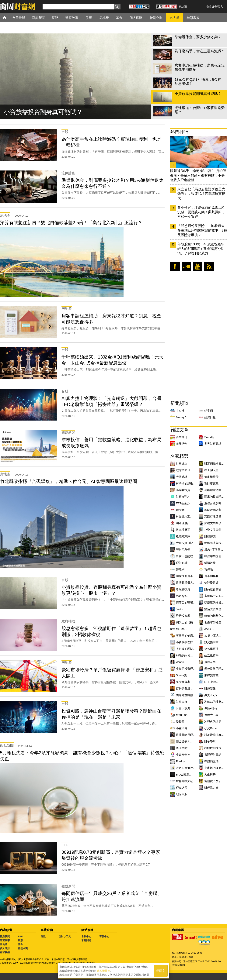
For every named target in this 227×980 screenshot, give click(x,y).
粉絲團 (183, 7)
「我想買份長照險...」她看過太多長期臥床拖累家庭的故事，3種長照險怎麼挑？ (202, 230)
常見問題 (86, 940)
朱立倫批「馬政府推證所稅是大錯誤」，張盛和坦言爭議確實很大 (201, 194)
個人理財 (5, 948)
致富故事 (5, 940)
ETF (20, 936)
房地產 (4, 944)
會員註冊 (212, 7)
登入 (220, 7)
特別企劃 (23, 948)
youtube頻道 (198, 266)
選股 (43, 936)
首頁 (8, 17)
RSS (209, 266)
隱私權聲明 (103, 971)
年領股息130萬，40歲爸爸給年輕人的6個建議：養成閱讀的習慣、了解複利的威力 (201, 249)
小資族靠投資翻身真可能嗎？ (43, 112)
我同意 (161, 971)
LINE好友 (186, 266)
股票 (20, 940)
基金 (20, 944)
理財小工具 (65, 936)
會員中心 (86, 936)
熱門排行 (179, 132)
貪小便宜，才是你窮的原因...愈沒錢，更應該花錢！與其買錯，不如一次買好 (201, 212)
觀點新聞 (5, 936)
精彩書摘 (5, 952)
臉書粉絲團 (175, 266)
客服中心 (104, 936)
